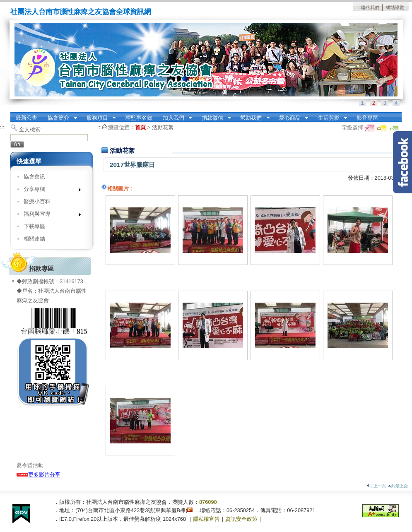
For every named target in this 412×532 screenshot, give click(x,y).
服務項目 (99, 118)
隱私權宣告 (206, 519)
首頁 (140, 127)
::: (359, 7)
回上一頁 (376, 486)
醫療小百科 (37, 201)
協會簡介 (60, 118)
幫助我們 (253, 118)
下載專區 (34, 226)
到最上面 (398, 486)
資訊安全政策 (241, 519)
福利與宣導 (49, 215)
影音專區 (367, 118)
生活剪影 (330, 118)
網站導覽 (395, 7)
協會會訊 (34, 177)
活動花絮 (163, 127)
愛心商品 (291, 118)
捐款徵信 (214, 118)
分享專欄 (49, 191)
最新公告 (27, 118)
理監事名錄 (139, 118)
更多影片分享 (39, 475)
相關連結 (34, 239)
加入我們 (175, 118)
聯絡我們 (370, 7)
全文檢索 (30, 129)
